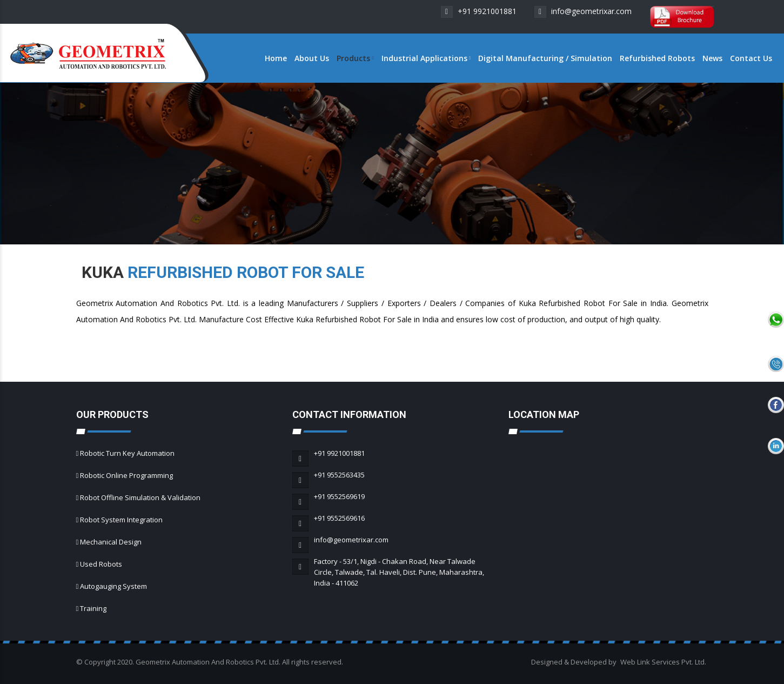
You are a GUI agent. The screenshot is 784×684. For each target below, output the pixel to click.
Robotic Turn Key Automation (127, 453)
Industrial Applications (426, 58)
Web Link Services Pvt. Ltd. (663, 662)
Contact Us (751, 58)
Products (355, 58)
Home (276, 58)
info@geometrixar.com (583, 11)
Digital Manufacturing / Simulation (545, 58)
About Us (312, 58)
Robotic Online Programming (126, 475)
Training (93, 608)
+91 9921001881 (479, 11)
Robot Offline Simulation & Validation (140, 497)
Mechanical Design (111, 542)
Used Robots (101, 564)
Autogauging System (113, 586)
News (712, 58)
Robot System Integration (121, 520)
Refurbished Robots (657, 58)
